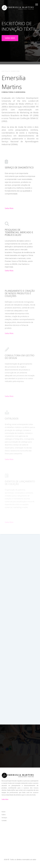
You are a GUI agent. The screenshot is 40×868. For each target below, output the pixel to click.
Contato (4, 820)
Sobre (4, 815)
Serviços (4, 818)
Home (4, 812)
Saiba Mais (9, 209)
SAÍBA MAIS (10, 38)
